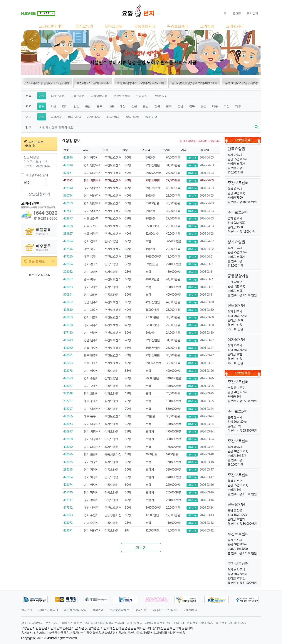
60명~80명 (132, 117)
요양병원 (207, 26)
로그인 (237, 13)
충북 (99, 106)
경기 (65, 106)
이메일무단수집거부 (165, 610)
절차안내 (98, 610)
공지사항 (141, 610)
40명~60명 (113, 117)
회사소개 (27, 610)
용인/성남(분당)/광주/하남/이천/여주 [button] (194, 83)
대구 (215, 106)
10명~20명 (74, 117)
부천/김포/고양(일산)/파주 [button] (93, 83)
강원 (134, 106)
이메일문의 (191, 610)
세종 (111, 106)
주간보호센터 (177, 26)
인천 (76, 106)
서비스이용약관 (48, 610)
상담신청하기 (39, 194)
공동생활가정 (145, 26)
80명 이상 (151, 117)
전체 (42, 96)
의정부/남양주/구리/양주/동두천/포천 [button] (140, 83)
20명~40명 (94, 117)
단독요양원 (113, 26)
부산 (226, 106)
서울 (53, 106)
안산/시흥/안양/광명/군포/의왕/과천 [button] (46, 83)
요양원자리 (235, 26)
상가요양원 (84, 26)
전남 (146, 106)
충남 (88, 106)
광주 (169, 106)
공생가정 (56, 117)
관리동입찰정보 (119, 610)
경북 (192, 106)
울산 (203, 106)
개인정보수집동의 (37, 175)
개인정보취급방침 (75, 610)
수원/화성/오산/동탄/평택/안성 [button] (244, 83)
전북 (157, 106)
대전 (122, 106)
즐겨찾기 (252, 13)
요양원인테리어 (51, 26)
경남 (180, 106)
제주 (238, 106)
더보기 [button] (141, 547)
